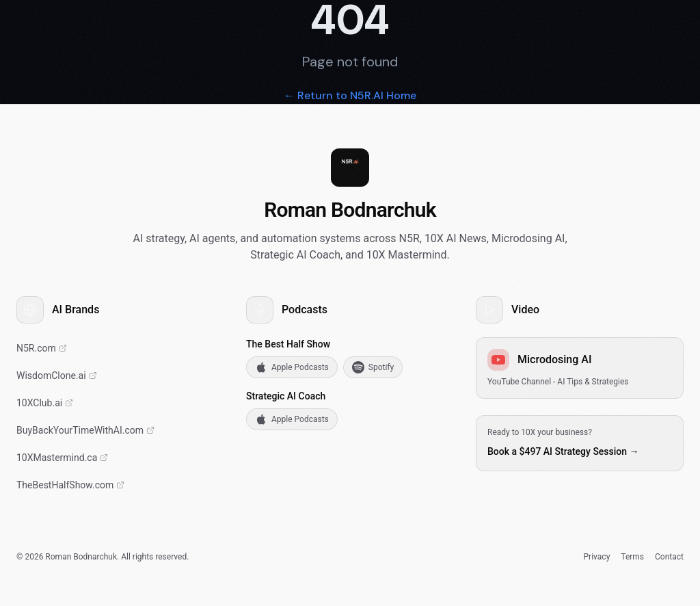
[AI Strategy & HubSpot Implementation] (120, 348)
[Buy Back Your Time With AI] (120, 430)
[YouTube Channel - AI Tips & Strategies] (580, 368)
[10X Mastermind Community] (120, 458)
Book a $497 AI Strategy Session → (563, 451)
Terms (632, 557)
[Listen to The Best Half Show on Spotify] (373, 367)
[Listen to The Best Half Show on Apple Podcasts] (292, 367)
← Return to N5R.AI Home (350, 95)
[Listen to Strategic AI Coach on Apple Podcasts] (292, 419)
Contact (669, 557)
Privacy (597, 557)
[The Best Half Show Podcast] (120, 485)
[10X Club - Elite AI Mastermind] (120, 403)
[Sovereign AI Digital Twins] (120, 376)
